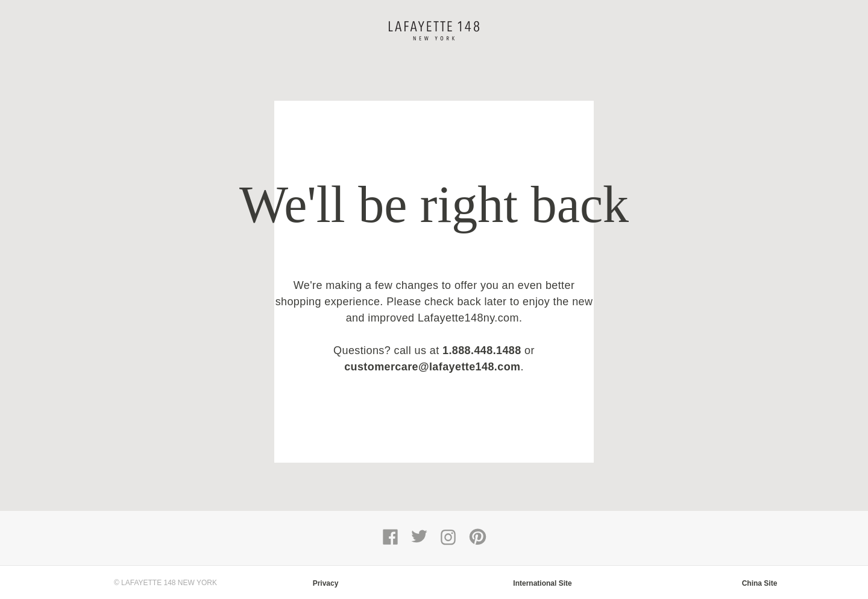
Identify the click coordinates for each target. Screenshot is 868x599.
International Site (542, 583)
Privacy (326, 583)
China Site (760, 583)
